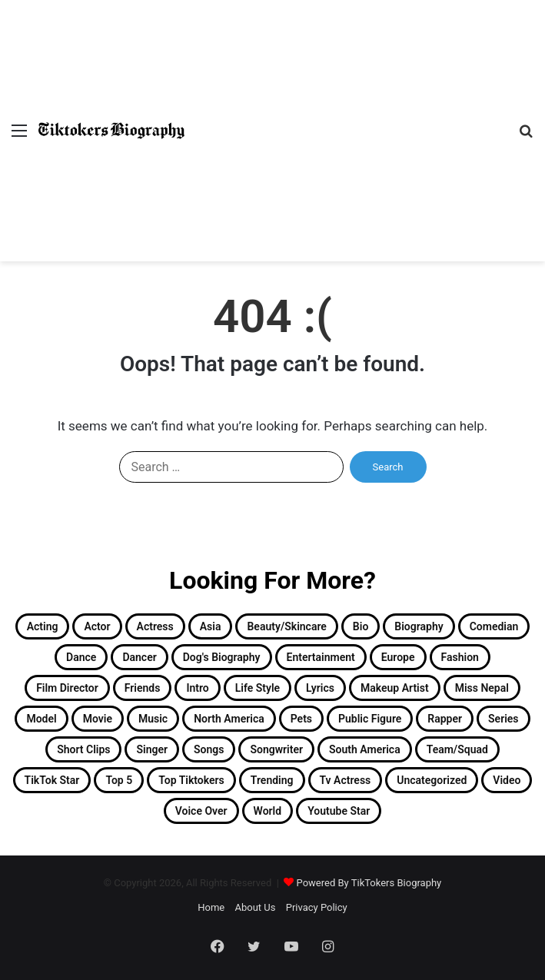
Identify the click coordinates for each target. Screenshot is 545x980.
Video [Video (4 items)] (507, 780)
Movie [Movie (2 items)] (98, 719)
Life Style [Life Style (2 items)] (258, 688)
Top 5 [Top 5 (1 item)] (119, 780)
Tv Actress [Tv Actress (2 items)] (346, 780)
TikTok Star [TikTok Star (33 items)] (52, 780)
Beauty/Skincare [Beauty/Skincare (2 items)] (286, 626)
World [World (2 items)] (268, 811)
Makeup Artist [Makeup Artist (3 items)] (395, 688)
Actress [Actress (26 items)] (155, 626)
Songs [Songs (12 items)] (209, 749)
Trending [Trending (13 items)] (272, 780)
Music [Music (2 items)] (153, 719)
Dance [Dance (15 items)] (81, 657)
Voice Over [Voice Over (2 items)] (201, 811)
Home (211, 907)
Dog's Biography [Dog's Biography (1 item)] (222, 657)
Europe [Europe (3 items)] (398, 657)
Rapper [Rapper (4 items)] (445, 719)
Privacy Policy (317, 907)
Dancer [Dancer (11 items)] (139, 657)
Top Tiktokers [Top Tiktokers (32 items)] (191, 780)
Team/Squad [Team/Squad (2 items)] (457, 749)
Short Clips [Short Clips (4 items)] (83, 749)
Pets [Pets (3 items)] (301, 719)
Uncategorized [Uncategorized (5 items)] (432, 780)
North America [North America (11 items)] (229, 719)
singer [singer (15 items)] (152, 749)
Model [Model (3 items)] (41, 719)
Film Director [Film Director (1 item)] (67, 688)
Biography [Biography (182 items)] (419, 626)
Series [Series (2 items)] (503, 719)
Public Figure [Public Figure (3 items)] (370, 719)
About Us (255, 907)
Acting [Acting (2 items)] (43, 626)
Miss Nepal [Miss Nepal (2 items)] (482, 688)
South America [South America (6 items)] (365, 749)
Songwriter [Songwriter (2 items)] (276, 749)
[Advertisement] (346, 115)
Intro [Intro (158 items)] (197, 688)
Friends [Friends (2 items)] (143, 688)
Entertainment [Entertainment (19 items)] (321, 657)
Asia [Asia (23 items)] (211, 626)
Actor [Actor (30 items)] (97, 626)
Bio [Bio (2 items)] (361, 626)
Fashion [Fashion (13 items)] (460, 657)
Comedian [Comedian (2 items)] (494, 626)
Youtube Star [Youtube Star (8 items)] (339, 811)
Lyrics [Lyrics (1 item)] (320, 688)
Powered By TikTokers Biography (369, 883)
